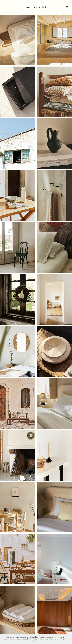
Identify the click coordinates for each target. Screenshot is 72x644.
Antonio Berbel (36, 7)
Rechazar (35, 641)
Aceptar (63, 639)
